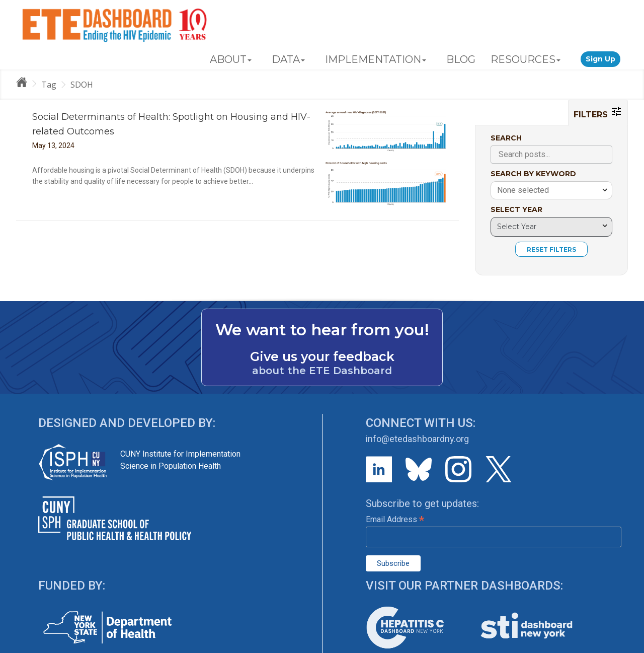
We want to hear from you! (322, 330)
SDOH (82, 85)
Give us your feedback (322, 356)
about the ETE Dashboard (322, 371)
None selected (523, 190)
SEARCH (506, 138)
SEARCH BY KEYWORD (533, 174)
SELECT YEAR (516, 209)
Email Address (395, 519)
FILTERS (598, 112)
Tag (49, 85)
